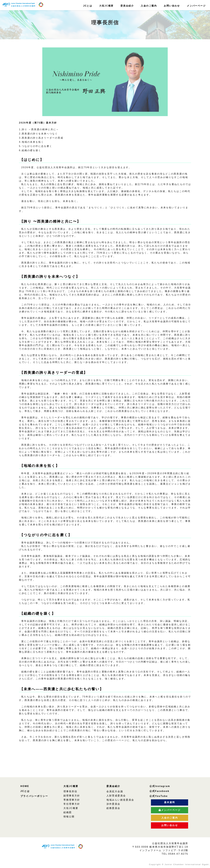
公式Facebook (159, 791)
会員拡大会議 (115, 791)
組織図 (68, 812)
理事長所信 (70, 791)
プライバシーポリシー (34, 796)
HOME (25, 786)
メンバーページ (196, 6)
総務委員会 (113, 808)
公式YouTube (159, 796)
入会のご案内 (149, 6)
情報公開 (69, 817)
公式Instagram (160, 786)
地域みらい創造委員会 (120, 800)
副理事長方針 (72, 796)
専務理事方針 (72, 800)
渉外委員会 (113, 804)
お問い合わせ (172, 6)
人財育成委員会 (116, 796)
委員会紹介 (113, 786)
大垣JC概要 (71, 786)
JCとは (88, 6)
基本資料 (170, 802)
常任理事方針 (72, 804)
